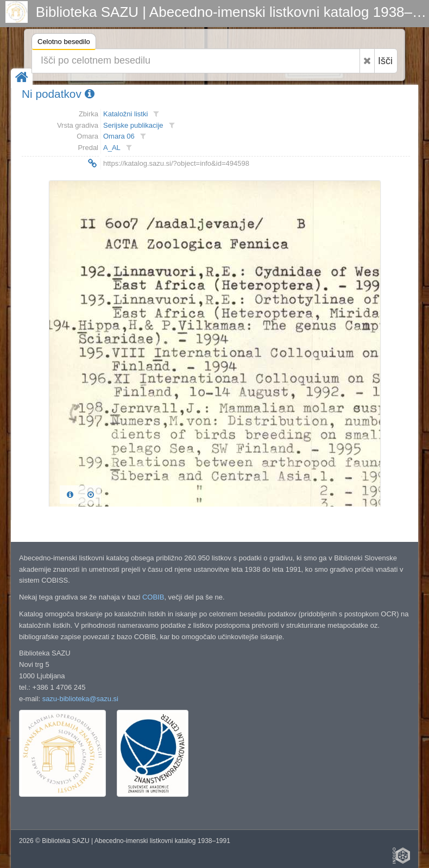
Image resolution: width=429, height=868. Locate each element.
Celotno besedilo (64, 43)
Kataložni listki (125, 114)
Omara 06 (119, 136)
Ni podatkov (58, 94)
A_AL (112, 148)
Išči (385, 61)
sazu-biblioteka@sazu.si (80, 699)
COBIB (153, 597)
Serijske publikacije (133, 125)
